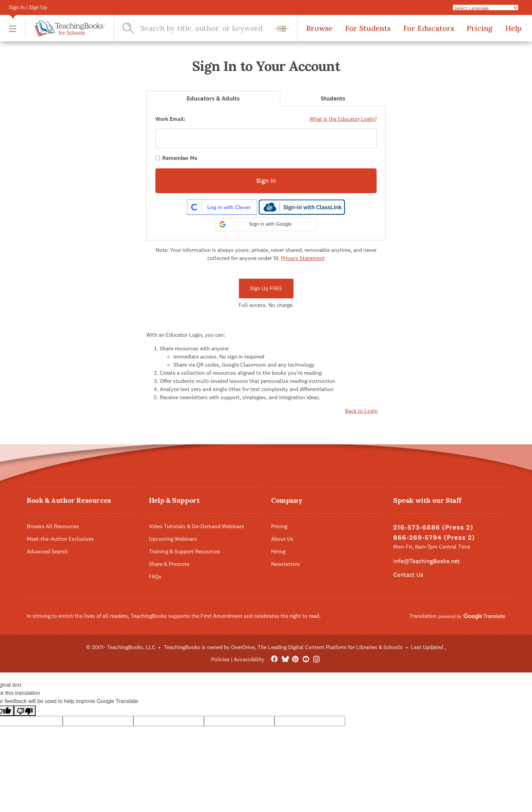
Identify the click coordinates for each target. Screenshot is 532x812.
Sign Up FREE (266, 288)
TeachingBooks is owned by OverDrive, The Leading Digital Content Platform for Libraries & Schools (283, 647)
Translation (457, 616)
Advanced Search (47, 551)
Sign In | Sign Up (28, 7)
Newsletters (286, 564)
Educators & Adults (213, 98)
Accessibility (249, 659)
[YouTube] (306, 659)
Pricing (480, 28)
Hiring (278, 551)
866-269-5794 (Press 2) (434, 538)
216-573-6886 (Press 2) (433, 527)
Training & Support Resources (185, 551)
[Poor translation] (25, 711)
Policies (220, 659)
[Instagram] (316, 659)
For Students (368, 28)
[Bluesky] (285, 659)
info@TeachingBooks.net (426, 561)
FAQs (155, 577)
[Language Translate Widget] (486, 8)
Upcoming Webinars (173, 539)
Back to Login (361, 411)
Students (333, 98)
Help (513, 28)
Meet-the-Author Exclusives (60, 539)
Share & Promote (169, 564)
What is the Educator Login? (343, 119)
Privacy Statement (303, 258)
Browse (319, 28)
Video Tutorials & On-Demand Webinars (197, 526)
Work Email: (170, 119)
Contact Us (408, 575)
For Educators (429, 28)
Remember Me (180, 158)
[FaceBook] (274, 659)
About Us (282, 539)
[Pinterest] (295, 659)
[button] (13, 28)
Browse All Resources (53, 526)
